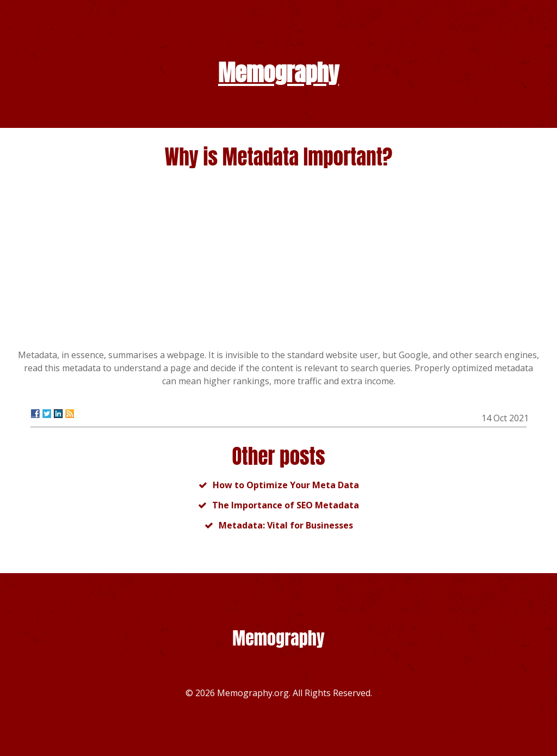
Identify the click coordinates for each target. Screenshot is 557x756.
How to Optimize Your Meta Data (286, 485)
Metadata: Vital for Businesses (286, 525)
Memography (278, 73)
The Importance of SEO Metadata (286, 505)
